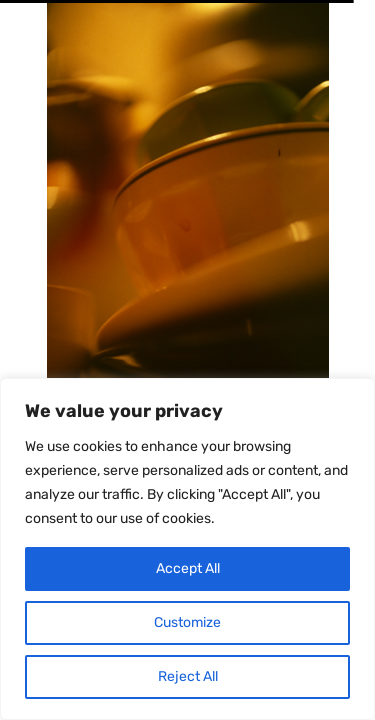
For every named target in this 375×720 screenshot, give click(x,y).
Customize (187, 622)
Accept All (188, 568)
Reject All (188, 676)
